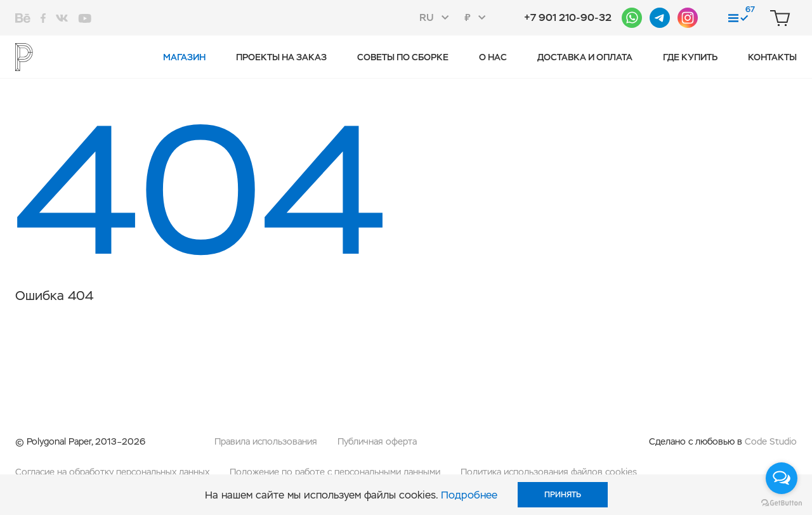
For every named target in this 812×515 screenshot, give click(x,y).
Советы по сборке (403, 57)
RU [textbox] (427, 17)
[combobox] (438, 18)
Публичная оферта (377, 441)
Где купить (690, 57)
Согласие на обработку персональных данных (112, 472)
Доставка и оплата (585, 57)
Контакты (772, 57)
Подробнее (469, 495)
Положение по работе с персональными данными (335, 472)
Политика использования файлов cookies (549, 472)
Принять (563, 495)
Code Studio (771, 441)
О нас (493, 57)
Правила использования (266, 441)
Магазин (184, 57)
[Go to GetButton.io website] (782, 502)
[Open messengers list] (782, 478)
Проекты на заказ (281, 57)
